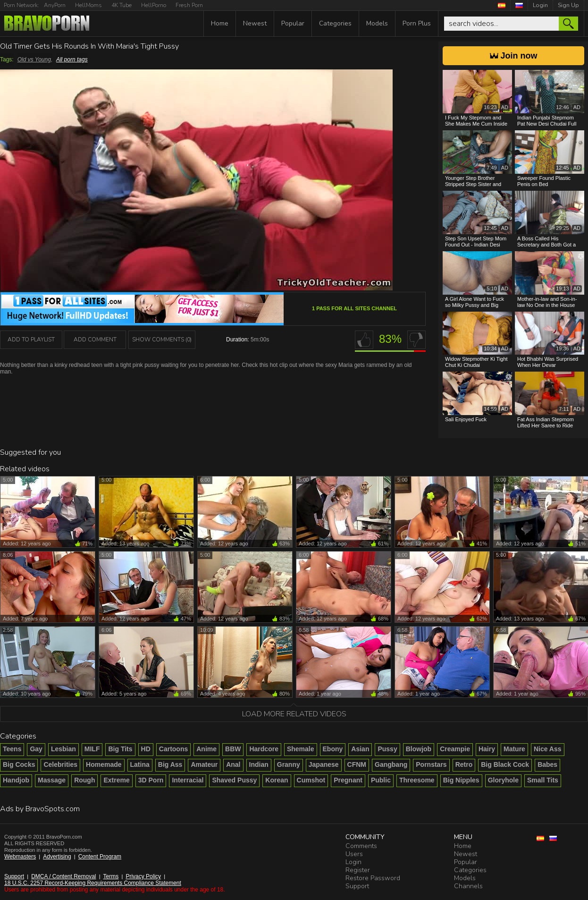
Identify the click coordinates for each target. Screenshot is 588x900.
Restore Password (373, 878)
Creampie (455, 749)
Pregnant (348, 780)
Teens (12, 749)
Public (381, 780)
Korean (277, 780)
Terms (111, 876)
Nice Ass (548, 749)
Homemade (104, 764)
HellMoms (88, 5)
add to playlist (31, 340)
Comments (361, 846)
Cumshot (311, 780)
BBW (233, 749)
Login (540, 5)
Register (358, 870)
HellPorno (154, 5)
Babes (547, 764)
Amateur (204, 764)
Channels (468, 886)
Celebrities (60, 764)
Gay (36, 749)
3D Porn (151, 780)
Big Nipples (461, 780)
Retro (464, 764)
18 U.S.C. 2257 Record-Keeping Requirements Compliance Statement (93, 883)
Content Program (100, 857)
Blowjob (419, 749)
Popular (293, 23)
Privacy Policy (143, 876)
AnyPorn (55, 5)
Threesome (417, 780)
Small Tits (543, 780)
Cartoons (173, 749)
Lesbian (63, 749)
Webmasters (20, 857)
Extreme (116, 780)
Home (220, 23)
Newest (255, 23)
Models (377, 23)
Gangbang (391, 764)
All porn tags (72, 59)
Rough (84, 780)
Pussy (387, 749)
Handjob (16, 780)
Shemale (301, 749)
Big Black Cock (505, 764)
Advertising (57, 857)
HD (146, 749)
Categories (335, 23)
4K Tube (122, 5)
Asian (360, 749)
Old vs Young (34, 59)
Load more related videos (294, 714)
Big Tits (120, 749)
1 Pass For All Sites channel (354, 308)
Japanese (324, 764)
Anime (206, 749)
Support (14, 876)
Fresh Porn (189, 5)
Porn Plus (417, 23)
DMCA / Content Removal (63, 876)
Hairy (487, 749)
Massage (52, 780)
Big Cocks (19, 764)
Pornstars (431, 764)
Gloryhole (503, 780)
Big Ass (170, 764)
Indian (259, 764)
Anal (233, 764)
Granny (289, 764)
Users (354, 854)
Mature (514, 749)
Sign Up (568, 5)
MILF (92, 749)
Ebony (333, 749)
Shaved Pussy (234, 780)
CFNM (357, 764)
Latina (140, 764)
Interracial (188, 780)
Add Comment (95, 340)
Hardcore (264, 749)
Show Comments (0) (162, 340)
